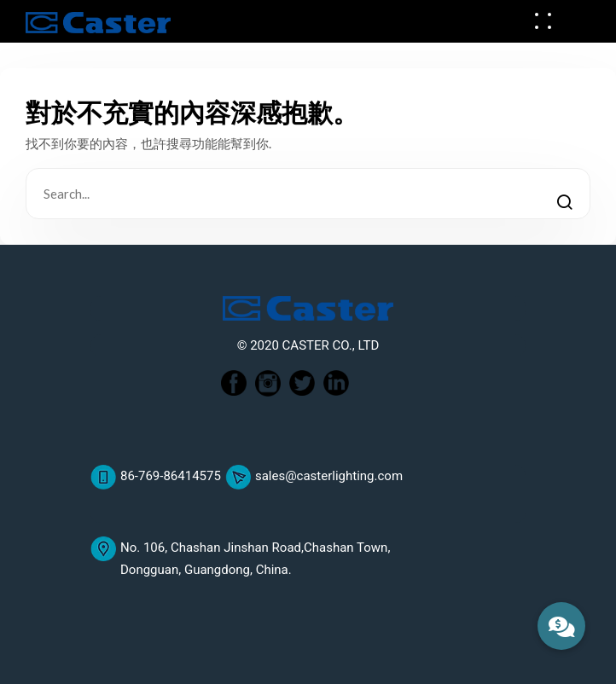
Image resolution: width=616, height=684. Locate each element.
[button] (561, 626)
